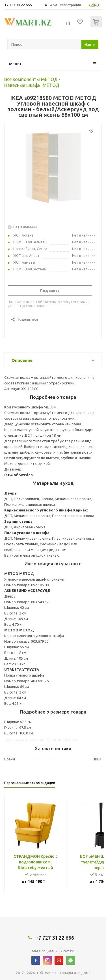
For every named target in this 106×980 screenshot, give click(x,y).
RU (97, 5)
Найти (90, 44)
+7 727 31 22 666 (18, 5)
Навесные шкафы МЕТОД (32, 85)
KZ (91, 5)
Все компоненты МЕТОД (31, 79)
